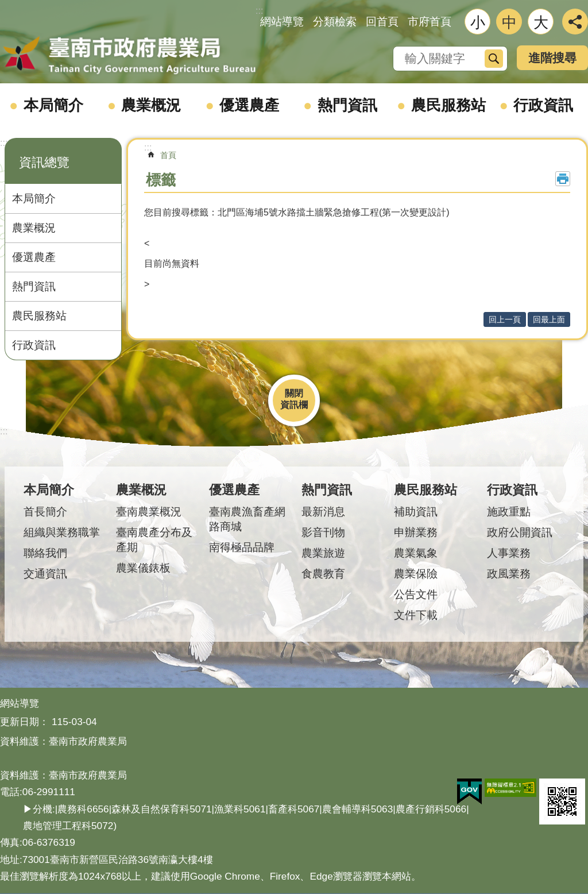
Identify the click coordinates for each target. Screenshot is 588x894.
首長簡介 (45, 512)
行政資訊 (543, 105)
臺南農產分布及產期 (154, 540)
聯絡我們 (45, 553)
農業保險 (416, 574)
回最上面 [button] (549, 319)
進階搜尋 (552, 58)
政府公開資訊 (520, 532)
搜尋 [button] (494, 59)
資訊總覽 (44, 162)
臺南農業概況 (149, 512)
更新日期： (24, 722)
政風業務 (509, 574)
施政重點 (509, 512)
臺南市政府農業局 (129, 56)
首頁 (168, 155)
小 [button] (478, 22)
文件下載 (416, 615)
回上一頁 (505, 319)
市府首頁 (430, 22)
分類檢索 (335, 22)
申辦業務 (416, 532)
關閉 (294, 393)
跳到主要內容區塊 (6, 6)
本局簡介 (53, 105)
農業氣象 (416, 553)
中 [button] (509, 22)
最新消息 (323, 512)
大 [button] (541, 22)
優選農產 (249, 105)
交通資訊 (45, 574)
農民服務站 (448, 105)
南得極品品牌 (242, 547)
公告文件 (416, 594)
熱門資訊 (347, 105)
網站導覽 (282, 22)
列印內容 (563, 179)
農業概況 (151, 105)
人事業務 (509, 553)
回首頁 (382, 22)
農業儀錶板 (143, 568)
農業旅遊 (323, 553)
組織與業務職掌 (62, 532)
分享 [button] (575, 22)
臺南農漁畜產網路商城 (247, 519)
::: (4, 143)
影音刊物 (323, 532)
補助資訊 (416, 512)
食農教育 (323, 574)
